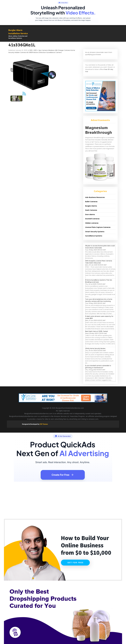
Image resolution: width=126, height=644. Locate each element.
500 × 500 (33, 50)
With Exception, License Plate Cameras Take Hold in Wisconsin (99, 262)
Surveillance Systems (94, 236)
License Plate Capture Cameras (98, 227)
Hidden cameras (92, 223)
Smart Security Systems (95, 232)
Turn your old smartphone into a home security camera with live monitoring (99, 300)
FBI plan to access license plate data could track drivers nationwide (100, 247)
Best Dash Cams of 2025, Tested (97, 331)
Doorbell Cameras (92, 219)
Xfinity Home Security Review (95, 348)
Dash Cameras (91, 210)
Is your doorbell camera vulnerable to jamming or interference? (98, 367)
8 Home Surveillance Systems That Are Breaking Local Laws (99, 281)
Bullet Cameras (91, 202)
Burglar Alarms (91, 206)
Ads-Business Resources (95, 197)
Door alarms (90, 214)
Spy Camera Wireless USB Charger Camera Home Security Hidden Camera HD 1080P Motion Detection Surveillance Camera (42, 51)
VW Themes (44, 424)
